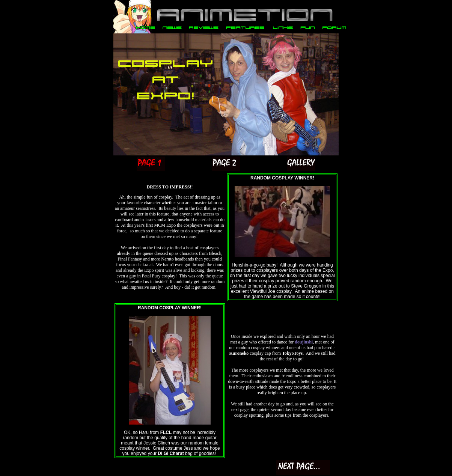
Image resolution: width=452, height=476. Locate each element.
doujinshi (304, 342)
